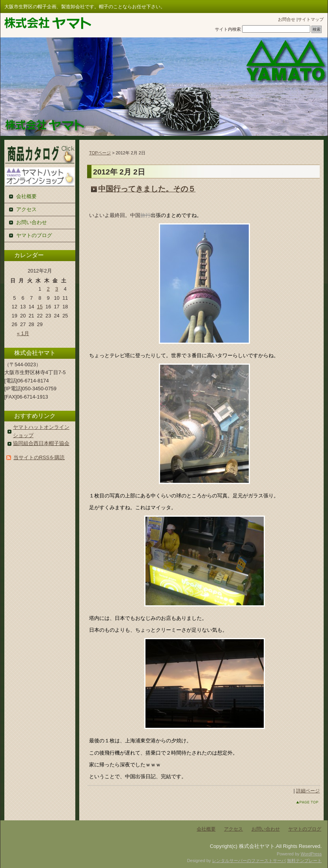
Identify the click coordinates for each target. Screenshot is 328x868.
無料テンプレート (304, 861)
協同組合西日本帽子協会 (41, 443)
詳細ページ (308, 791)
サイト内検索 (228, 29)
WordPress (311, 854)
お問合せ (287, 19)
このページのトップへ (300, 802)
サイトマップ (311, 19)
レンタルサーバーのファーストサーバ (249, 861)
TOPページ (100, 153)
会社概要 (26, 196)
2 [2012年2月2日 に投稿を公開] (48, 289)
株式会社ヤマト (48, 23)
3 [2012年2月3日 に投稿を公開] (57, 289)
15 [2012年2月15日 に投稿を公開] (40, 307)
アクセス (26, 209)
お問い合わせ (32, 222)
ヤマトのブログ (34, 235)
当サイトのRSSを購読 (39, 457)
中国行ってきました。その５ (147, 189)
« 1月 (23, 333)
